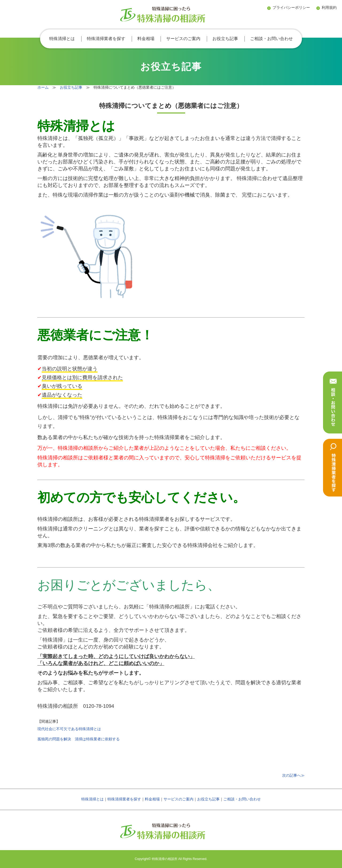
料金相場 (146, 39)
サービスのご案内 (183, 39)
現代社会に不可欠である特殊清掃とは (69, 729)
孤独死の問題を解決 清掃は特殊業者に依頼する (79, 739)
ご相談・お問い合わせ (271, 39)
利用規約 (329, 7)
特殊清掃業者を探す (106, 39)
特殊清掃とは (62, 39)
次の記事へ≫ (293, 775)
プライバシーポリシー (291, 7)
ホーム (43, 87)
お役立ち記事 (225, 39)
